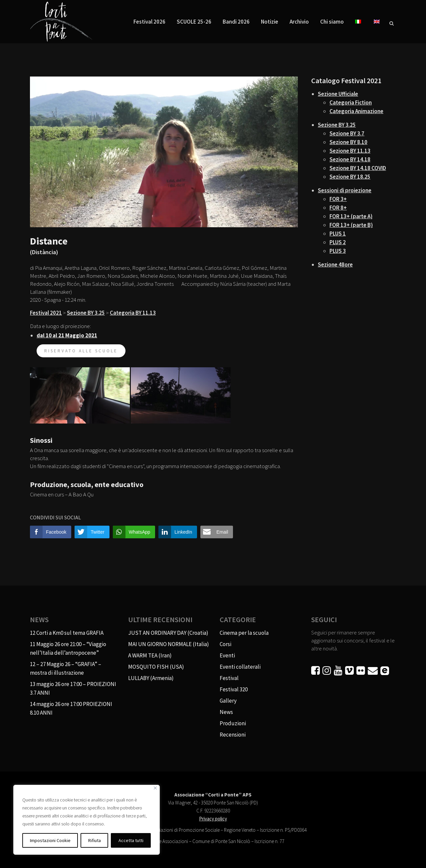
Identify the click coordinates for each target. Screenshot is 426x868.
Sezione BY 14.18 (350, 159)
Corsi (225, 644)
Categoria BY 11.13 (133, 313)
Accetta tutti (131, 840)
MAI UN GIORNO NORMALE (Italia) (169, 644)
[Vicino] (155, 788)
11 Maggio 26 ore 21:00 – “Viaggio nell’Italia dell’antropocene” (68, 648)
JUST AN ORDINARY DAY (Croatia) (168, 633)
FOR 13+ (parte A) (351, 216)
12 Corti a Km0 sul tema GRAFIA (67, 633)
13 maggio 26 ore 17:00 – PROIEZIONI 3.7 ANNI (73, 688)
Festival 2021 (46, 313)
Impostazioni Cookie (50, 840)
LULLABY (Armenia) (151, 678)
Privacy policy (213, 819)
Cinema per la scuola (244, 633)
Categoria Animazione (356, 111)
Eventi (227, 655)
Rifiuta (95, 840)
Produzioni (233, 723)
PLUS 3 (338, 251)
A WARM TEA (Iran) (150, 655)
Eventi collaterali (240, 667)
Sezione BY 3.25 (86, 313)
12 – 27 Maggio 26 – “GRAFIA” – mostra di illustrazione (66, 668)
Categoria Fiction (351, 102)
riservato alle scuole (81, 351)
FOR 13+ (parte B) (351, 225)
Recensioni (233, 735)
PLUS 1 (338, 234)
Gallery (228, 701)
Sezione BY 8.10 (348, 142)
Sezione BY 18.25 (350, 177)
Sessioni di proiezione (345, 190)
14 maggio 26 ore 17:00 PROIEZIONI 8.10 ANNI (71, 708)
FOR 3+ (338, 199)
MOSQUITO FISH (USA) (156, 667)
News (226, 712)
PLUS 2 (338, 242)
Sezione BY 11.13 (350, 151)
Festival (229, 678)
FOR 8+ (338, 208)
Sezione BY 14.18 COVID (358, 168)
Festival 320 (234, 689)
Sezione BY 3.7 (347, 133)
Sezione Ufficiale (338, 94)
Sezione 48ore (335, 264)
